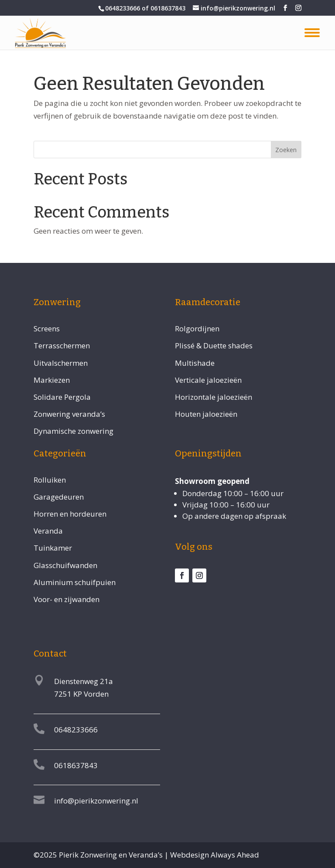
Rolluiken (50, 480)
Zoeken (286, 150)
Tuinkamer (53, 548)
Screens (47, 328)
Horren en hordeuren (70, 514)
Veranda (48, 531)
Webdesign (190, 855)
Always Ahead (235, 855)
